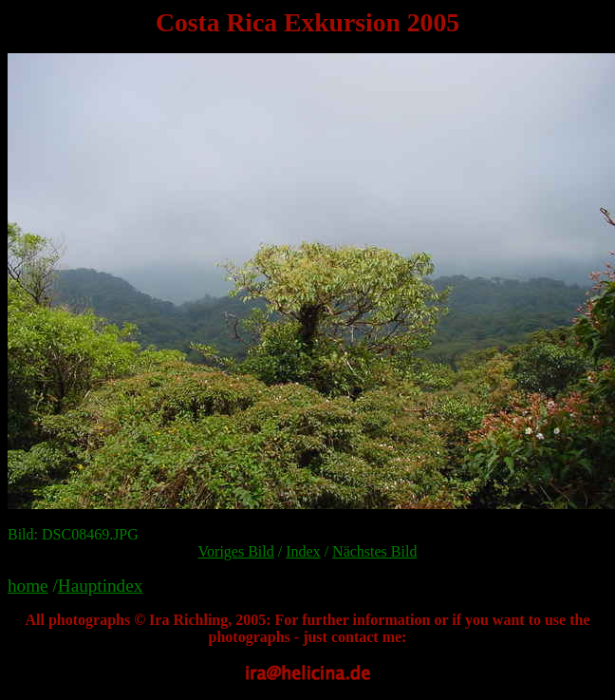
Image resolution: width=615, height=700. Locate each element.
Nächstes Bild (374, 551)
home (28, 586)
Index (303, 551)
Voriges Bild (236, 551)
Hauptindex (101, 586)
